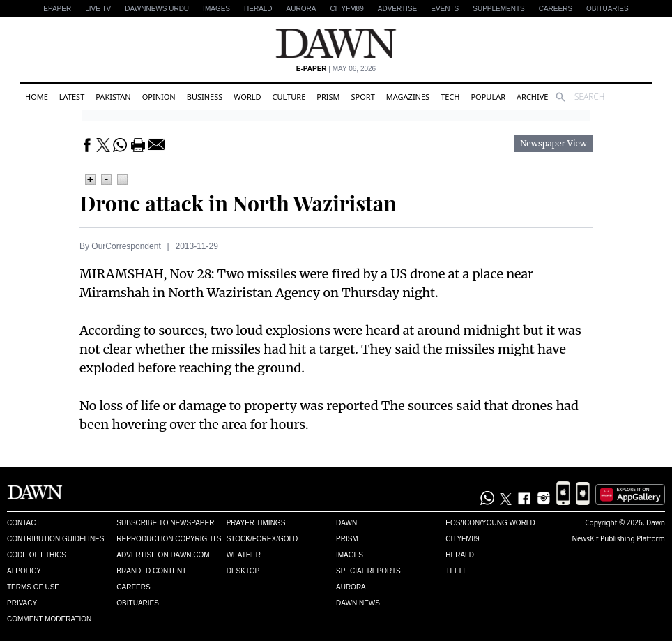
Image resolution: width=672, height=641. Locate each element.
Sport (363, 97)
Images (216, 9)
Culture (289, 97)
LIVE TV (98, 9)
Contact (24, 523)
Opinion (159, 97)
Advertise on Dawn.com (163, 555)
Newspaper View (553, 144)
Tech (450, 97)
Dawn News (358, 603)
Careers (556, 9)
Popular (488, 97)
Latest (72, 97)
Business (205, 97)
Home (37, 97)
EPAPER (57, 9)
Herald (258, 9)
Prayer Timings (256, 523)
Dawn (346, 523)
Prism (328, 97)
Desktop (243, 571)
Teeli (455, 571)
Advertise (398, 9)
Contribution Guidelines (55, 539)
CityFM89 (346, 9)
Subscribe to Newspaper (165, 523)
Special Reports (368, 571)
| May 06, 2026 (336, 69)
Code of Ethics (37, 555)
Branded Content (151, 571)
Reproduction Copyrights (169, 539)
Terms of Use (33, 587)
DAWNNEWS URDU (157, 9)
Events (445, 9)
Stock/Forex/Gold (262, 539)
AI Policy (24, 571)
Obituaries (608, 9)
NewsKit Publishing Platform (618, 538)
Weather (244, 555)
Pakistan (113, 97)
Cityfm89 (462, 539)
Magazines (408, 97)
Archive (532, 97)
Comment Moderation (49, 619)
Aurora (301, 9)
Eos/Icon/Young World (490, 523)
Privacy (22, 603)
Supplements (498, 9)
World (247, 97)
